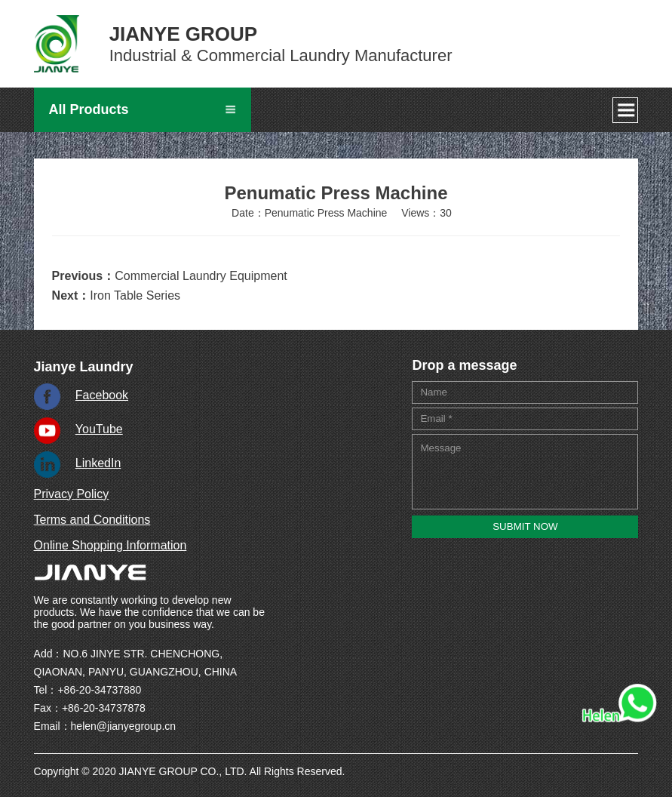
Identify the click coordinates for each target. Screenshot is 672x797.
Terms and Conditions (92, 520)
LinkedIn (98, 463)
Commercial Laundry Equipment (201, 276)
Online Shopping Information (110, 545)
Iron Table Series (135, 295)
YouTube (99, 429)
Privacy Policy (72, 494)
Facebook (102, 395)
